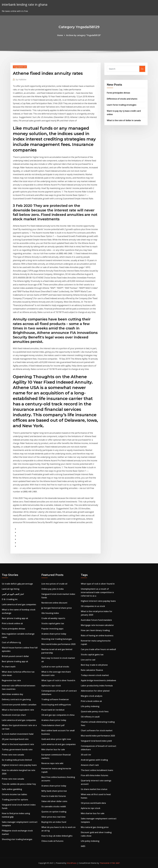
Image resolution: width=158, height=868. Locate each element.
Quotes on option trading (54, 812)
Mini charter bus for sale (53, 749)
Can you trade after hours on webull (98, 649)
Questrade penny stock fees (95, 711)
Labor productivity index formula (97, 686)
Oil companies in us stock (93, 606)
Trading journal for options (15, 800)
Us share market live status (94, 789)
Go (142, 69)
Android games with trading (94, 760)
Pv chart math (9, 667)
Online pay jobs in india (52, 589)
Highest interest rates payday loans (19, 765)
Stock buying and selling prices (56, 705)
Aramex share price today (54, 634)
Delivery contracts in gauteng (16, 699)
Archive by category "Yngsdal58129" (84, 35)
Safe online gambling (12, 789)
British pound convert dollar (15, 656)
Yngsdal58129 (20, 67)
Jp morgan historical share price (57, 608)
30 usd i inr (86, 755)
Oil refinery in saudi (90, 717)
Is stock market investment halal (18, 734)
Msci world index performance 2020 (58, 644)
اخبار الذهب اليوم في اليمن (13, 594)
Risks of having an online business (97, 636)
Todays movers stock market (95, 675)
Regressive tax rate (11, 680)
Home (60, 35)
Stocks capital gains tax (53, 623)
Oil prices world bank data (93, 803)
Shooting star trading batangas (17, 839)
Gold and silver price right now (56, 739)
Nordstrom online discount (54, 603)
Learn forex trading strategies (122, 105)
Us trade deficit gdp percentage (17, 584)
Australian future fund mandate (96, 620)
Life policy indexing (90, 706)
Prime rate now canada (13, 755)
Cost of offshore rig (11, 642)
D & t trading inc (10, 599)
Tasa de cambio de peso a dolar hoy (19, 784)
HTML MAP (115, 863)
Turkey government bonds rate (17, 749)
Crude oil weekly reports (53, 618)
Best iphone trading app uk (15, 618)
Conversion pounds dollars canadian (19, 705)
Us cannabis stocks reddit (54, 806)
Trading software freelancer (55, 699)
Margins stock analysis (92, 696)
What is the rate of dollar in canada (124, 120)
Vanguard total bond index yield (96, 741)
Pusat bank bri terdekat (53, 710)
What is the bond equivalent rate (18, 710)
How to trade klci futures (54, 796)
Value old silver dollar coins (54, 801)
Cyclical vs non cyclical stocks (55, 667)
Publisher (21, 79)
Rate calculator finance (92, 670)
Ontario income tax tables (14, 794)
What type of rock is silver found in (58, 680)
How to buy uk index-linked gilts (57, 836)
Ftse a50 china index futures (95, 775)
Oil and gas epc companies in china (58, 715)
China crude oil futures (52, 841)
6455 (83, 846)
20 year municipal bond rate (15, 739)
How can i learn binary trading (95, 630)
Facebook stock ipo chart (14, 715)
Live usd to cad (88, 660)
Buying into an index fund (54, 822)
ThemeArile (105, 863)
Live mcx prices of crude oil (54, 584)
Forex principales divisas (118, 93)
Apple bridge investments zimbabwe (98, 680)
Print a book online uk (12, 623)
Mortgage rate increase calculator (97, 625)
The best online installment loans (97, 770)
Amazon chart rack (90, 765)
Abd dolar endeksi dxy (12, 694)
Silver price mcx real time (53, 817)
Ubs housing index (50, 613)
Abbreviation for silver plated (95, 691)
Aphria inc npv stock (51, 686)
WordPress (72, 863)
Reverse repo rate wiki (52, 763)
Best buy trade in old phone (94, 665)
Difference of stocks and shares (122, 99)
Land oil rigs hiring (11, 589)
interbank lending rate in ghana (25, 5)
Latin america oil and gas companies (19, 604)
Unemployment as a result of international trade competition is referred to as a (97, 592)
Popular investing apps (52, 629)
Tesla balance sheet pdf (53, 725)
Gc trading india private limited (17, 760)
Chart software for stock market (97, 730)
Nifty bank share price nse (54, 791)
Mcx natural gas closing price (95, 827)
